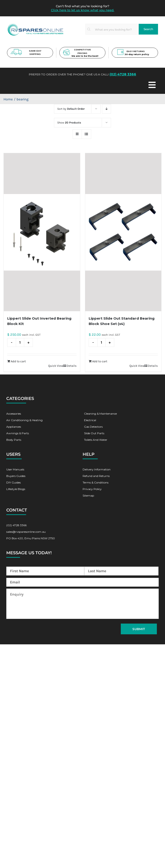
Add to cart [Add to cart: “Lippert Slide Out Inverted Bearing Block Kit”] (18, 361)
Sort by (71, 109)
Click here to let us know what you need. (83, 10)
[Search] (148, 29)
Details (72, 366)
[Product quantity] (20, 342)
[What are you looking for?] (112, 29)
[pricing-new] (67, 51)
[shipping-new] (16, 51)
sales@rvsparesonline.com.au (26, 532)
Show (69, 123)
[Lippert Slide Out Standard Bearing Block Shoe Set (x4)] (123, 232)
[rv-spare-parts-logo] (35, 24)
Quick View (56, 366)
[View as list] (86, 134)
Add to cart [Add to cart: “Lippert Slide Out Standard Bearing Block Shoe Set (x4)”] (100, 361)
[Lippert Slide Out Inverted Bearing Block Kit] (42, 232)
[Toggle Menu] (98, 85)
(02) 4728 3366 (123, 74)
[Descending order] (106, 109)
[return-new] (120, 51)
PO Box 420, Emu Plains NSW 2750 (31, 538)
